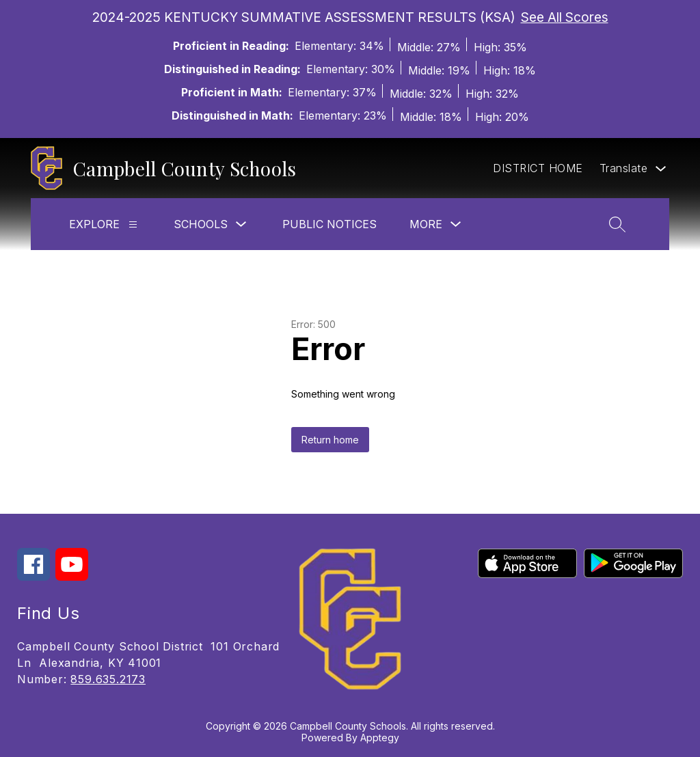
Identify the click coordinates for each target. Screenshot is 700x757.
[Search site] (617, 224)
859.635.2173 (108, 679)
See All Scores (565, 17)
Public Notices (329, 224)
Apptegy (380, 738)
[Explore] (133, 224)
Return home (330, 440)
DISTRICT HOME (538, 168)
